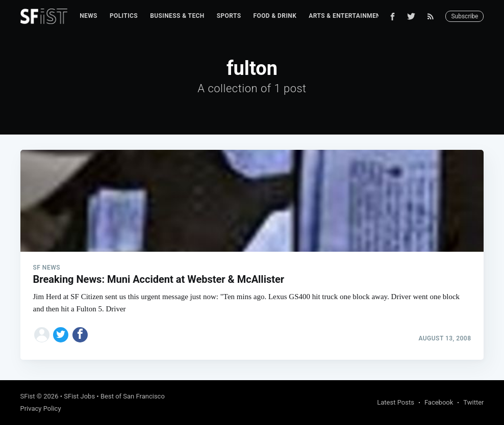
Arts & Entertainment (346, 16)
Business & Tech (177, 16)
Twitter (473, 402)
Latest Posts (396, 402)
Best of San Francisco (133, 396)
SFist (28, 396)
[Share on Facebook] (80, 335)
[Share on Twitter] (61, 335)
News (89, 16)
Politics (124, 16)
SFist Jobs (79, 396)
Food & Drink (275, 16)
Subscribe (464, 16)
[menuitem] (89, 16)
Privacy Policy (41, 408)
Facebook (439, 402)
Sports (229, 16)
